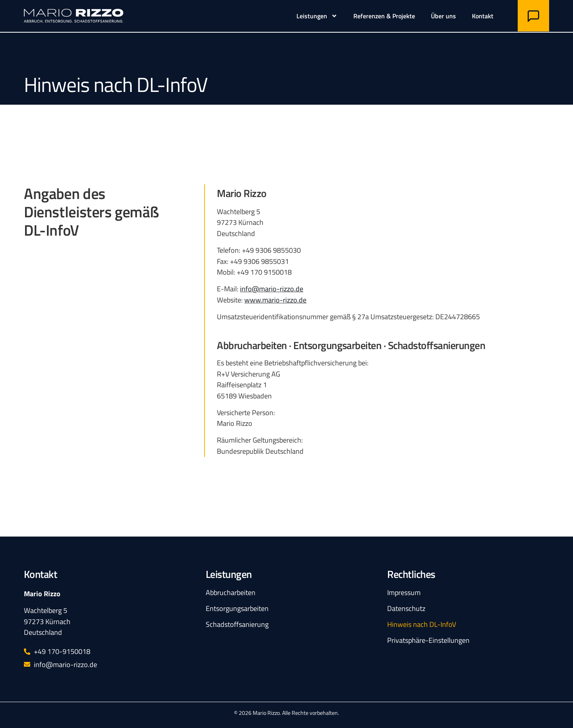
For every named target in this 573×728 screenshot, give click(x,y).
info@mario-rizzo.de (272, 289)
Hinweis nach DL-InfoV (422, 624)
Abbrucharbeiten (231, 592)
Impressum (404, 592)
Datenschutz (406, 608)
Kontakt (483, 16)
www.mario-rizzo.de (275, 300)
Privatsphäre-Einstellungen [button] (428, 640)
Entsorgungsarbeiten (237, 608)
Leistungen (317, 16)
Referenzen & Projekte (384, 16)
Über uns (443, 16)
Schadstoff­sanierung (237, 624)
